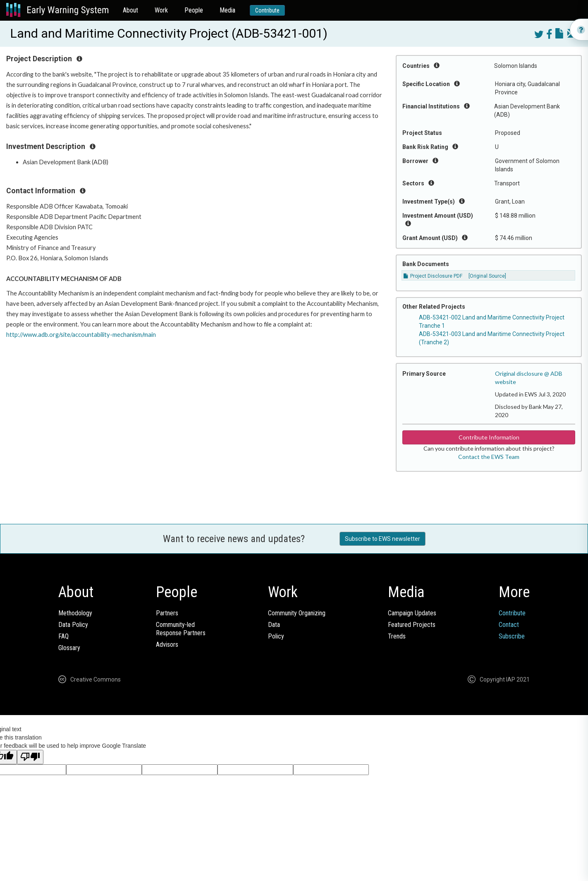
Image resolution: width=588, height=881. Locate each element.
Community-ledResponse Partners (181, 629)
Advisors (167, 645)
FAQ (63, 636)
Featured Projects (412, 625)
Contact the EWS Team (489, 457)
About (130, 10)
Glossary (69, 648)
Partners (167, 613)
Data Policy (73, 625)
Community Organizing (297, 613)
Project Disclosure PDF (433, 276)
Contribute (267, 10)
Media (227, 10)
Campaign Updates (412, 613)
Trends (397, 636)
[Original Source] (487, 276)
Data (274, 625)
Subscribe (512, 636)
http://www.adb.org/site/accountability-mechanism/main (81, 335)
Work (161, 10)
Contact (509, 625)
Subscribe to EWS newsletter (382, 539)
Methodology (75, 613)
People (194, 10)
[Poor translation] (30, 757)
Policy (276, 636)
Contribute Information (489, 437)
